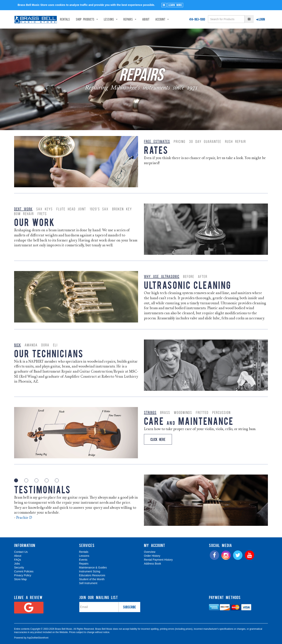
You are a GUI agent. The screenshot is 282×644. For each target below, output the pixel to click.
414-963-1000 (197, 19)
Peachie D (24, 518)
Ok (164, 5)
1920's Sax (99, 209)
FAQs (18, 560)
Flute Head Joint (71, 209)
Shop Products (101, 19)
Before (189, 277)
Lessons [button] (125, 19)
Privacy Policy (23, 575)
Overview (150, 552)
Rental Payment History (158, 560)
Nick (18, 345)
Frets (42, 214)
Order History (152, 556)
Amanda (31, 345)
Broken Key (122, 209)
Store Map (20, 579)
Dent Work (23, 209)
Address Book (152, 564)
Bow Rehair (24, 214)
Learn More (175, 5)
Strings (150, 413)
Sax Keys (44, 209)
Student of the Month (92, 579)
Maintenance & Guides (93, 567)
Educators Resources (92, 575)
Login (261, 19)
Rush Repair (235, 142)
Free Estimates (157, 142)
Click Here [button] (158, 439)
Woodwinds (183, 413)
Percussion (221, 413)
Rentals (79, 19)
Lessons (84, 556)
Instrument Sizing (90, 571)
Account (176, 19)
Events (83, 560)
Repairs (84, 564)
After (203, 277)
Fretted (202, 413)
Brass (165, 413)
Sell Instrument (88, 583)
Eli (55, 345)
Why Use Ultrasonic (162, 277)
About (160, 19)
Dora (45, 345)
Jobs (17, 564)
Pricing (180, 142)
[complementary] (251, 622)
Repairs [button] (144, 19)
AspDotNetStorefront (38, 638)
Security (19, 567)
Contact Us (21, 552)
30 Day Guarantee (205, 142)
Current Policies (24, 571)
